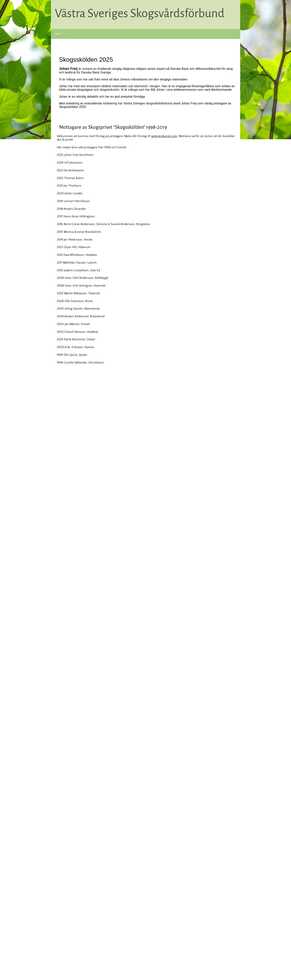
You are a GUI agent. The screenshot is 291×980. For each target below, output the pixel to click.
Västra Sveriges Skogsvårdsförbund (140, 13)
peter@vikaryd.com (164, 136)
